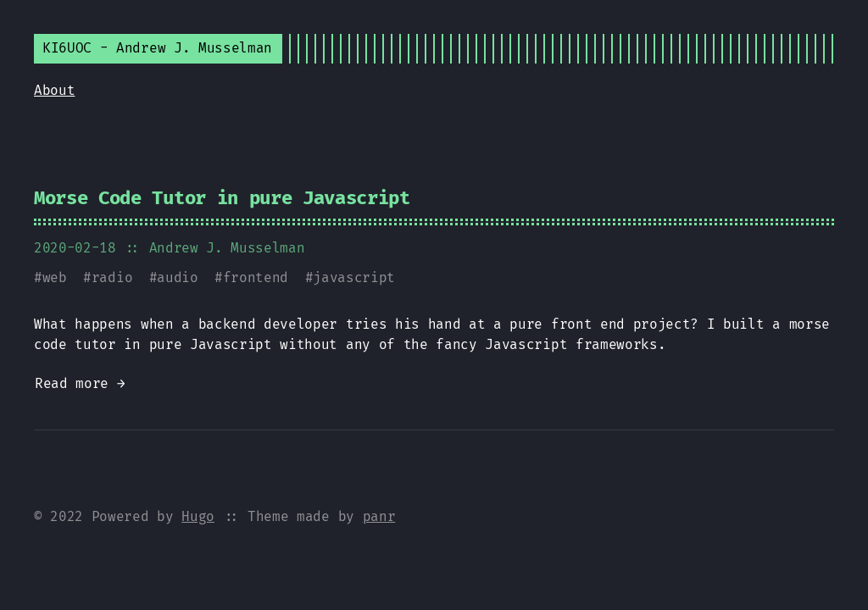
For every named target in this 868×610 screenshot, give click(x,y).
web (55, 277)
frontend (256, 277)
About (54, 90)
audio (177, 277)
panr (379, 516)
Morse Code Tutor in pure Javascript (222, 198)
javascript (354, 277)
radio (112, 277)
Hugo (198, 516)
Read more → (80, 383)
